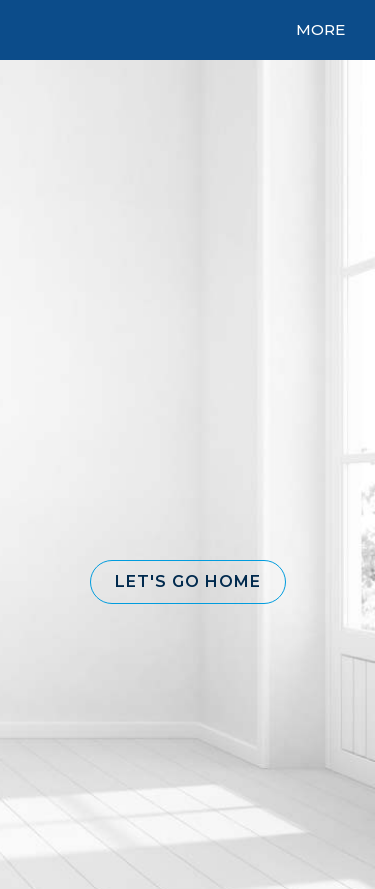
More (320, 29)
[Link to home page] (162, 30)
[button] (188, 582)
